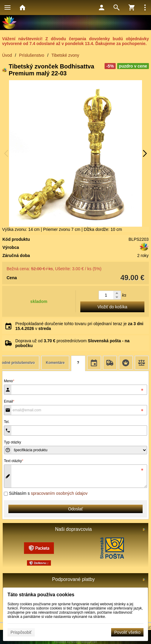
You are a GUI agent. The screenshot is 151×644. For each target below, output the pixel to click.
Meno (9, 381)
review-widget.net (84, 642)
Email (9, 401)
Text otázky (14, 461)
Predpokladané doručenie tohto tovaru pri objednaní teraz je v (79, 326)
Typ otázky (12, 442)
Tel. (7, 422)
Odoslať (75, 509)
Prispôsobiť (21, 632)
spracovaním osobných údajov (59, 493)
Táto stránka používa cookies (41, 595)
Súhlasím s (46, 493)
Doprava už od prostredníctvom (72, 343)
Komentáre (55, 363)
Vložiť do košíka (112, 307)
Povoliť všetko (127, 632)
